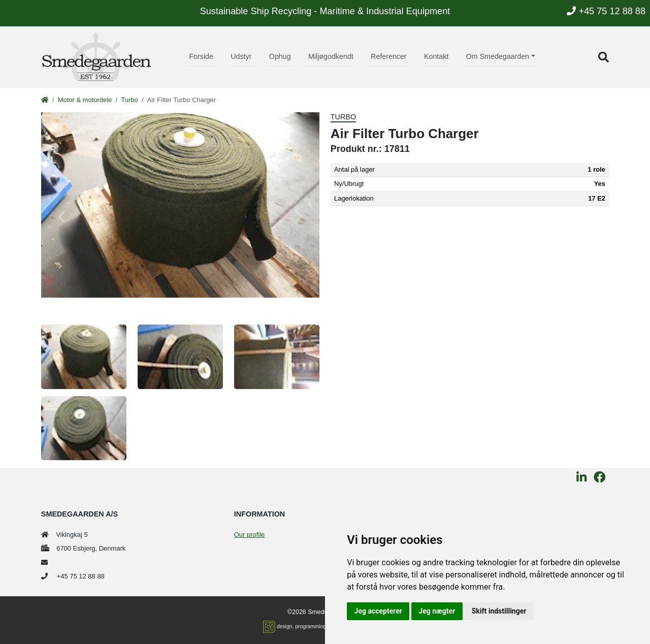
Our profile (249, 535)
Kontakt (436, 56)
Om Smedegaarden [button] (498, 56)
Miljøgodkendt (331, 56)
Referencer (389, 56)
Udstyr (241, 56)
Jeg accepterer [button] (378, 611)
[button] (604, 57)
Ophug (280, 56)
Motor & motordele (85, 100)
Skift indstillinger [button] (499, 611)
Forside (201, 56)
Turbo (129, 100)
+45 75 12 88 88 (606, 11)
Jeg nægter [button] (437, 611)
